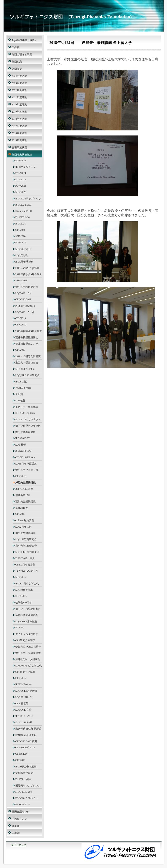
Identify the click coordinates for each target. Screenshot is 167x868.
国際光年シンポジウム (28, 786)
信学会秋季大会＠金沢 (28, 426)
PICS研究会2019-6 (25, 306)
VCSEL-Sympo (23, 388)
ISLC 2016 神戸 (24, 722)
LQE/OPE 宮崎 (23, 710)
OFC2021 (20, 230)
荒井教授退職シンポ (27, 344)
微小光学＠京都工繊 (27, 470)
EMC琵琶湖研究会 (26, 735)
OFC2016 (20, 760)
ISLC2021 (21, 224)
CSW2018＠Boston (25, 457)
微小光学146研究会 (26, 546)
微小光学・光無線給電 (28, 653)
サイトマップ (19, 845)
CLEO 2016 (21, 754)
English (16, 826)
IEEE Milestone (23, 684)
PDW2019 (21, 243)
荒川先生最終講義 (25, 502)
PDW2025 (21, 161)
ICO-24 (19, 628)
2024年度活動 (19, 76)
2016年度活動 (19, 133)
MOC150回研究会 (25, 369)
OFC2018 (20, 514)
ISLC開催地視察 (24, 262)
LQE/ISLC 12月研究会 (28, 552)
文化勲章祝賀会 (24, 773)
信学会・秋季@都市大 (28, 609)
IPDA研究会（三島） (27, 767)
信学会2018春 (23, 495)
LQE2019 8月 (23, 293)
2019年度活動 (19, 112)
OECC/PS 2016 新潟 (26, 741)
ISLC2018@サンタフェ (28, 419)
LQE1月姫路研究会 (26, 539)
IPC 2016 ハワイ (24, 716)
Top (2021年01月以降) (24, 40)
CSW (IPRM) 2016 (25, 747)
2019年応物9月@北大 (27, 268)
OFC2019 (20, 350)
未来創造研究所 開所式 (28, 729)
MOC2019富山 (23, 249)
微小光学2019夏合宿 (27, 287)
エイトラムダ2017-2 (27, 634)
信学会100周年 (24, 603)
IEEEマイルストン (26, 167)
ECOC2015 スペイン (27, 798)
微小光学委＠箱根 (25, 432)
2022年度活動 (19, 90)
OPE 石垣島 (22, 703)
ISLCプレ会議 (23, 779)
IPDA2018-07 (23, 438)
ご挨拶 (16, 47)
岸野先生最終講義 (25, 483)
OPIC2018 (21, 476)
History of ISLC (24, 211)
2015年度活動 (19, 140)
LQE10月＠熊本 (24, 590)
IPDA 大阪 (21, 382)
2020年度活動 (19, 105)
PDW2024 (21, 173)
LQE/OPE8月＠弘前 (26, 621)
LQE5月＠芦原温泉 (26, 464)
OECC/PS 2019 (23, 299)
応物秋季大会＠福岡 (27, 615)
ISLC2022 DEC (23, 205)
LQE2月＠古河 (23, 527)
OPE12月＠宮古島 (25, 565)
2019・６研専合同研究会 (28, 357)
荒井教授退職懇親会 (27, 337)
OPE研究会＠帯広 (25, 640)
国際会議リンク (21, 812)
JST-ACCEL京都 (24, 489)
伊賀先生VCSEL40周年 (28, 647)
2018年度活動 (19, 119)
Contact (16, 833)
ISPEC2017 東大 (25, 558)
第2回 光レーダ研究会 (28, 659)
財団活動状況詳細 (22, 155)
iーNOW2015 (23, 804)
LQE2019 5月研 (25, 312)
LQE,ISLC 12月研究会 (27, 375)
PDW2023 (21, 186)
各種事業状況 (19, 147)
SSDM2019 (21, 280)
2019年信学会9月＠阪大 (29, 274)
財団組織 (17, 62)
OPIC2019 (21, 325)
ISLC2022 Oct (23, 217)
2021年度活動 (19, 97)
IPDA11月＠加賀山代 (27, 584)
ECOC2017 (21, 596)
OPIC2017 (21, 678)
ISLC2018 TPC (23, 451)
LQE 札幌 (21, 445)
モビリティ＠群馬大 (27, 407)
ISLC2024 (21, 179)
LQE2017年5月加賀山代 (29, 666)
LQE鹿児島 (22, 255)
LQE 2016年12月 (24, 697)
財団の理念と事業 (22, 54)
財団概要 (17, 69)
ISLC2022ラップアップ (28, 199)
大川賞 (19, 394)
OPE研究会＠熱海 (25, 672)
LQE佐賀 (20, 401)
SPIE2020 (21, 236)
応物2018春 (22, 508)
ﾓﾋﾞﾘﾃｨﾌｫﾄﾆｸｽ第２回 (27, 571)
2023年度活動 (19, 83)
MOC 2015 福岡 (24, 792)
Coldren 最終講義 (25, 520)
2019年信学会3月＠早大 (29, 331)
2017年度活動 (19, 126)
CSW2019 (21, 318)
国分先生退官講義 (25, 533)
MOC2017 (21, 577)
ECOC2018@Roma (25, 413)
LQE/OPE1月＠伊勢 (26, 691)
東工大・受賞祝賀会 (27, 363)
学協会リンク (19, 819)
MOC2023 (21, 192)
